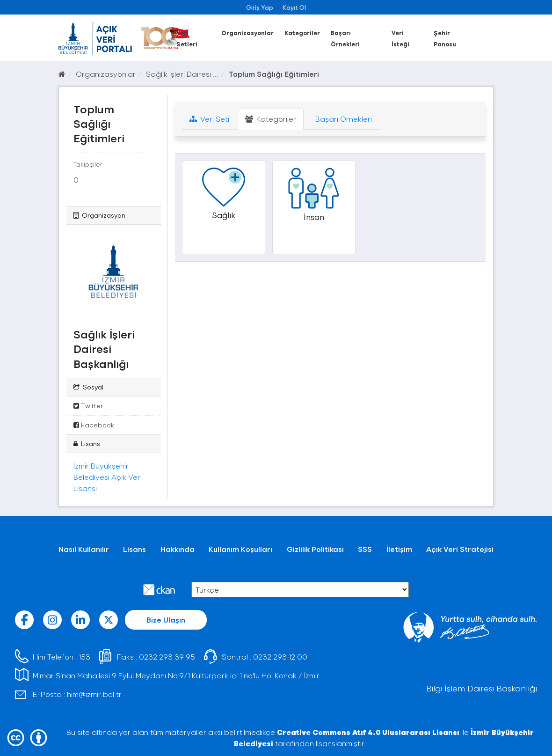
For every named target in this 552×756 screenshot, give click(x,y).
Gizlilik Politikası (315, 549)
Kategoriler (302, 33)
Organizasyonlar (247, 33)
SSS (365, 549)
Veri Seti (209, 119)
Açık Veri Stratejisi (460, 549)
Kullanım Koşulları (240, 549)
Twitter (88, 406)
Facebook (94, 425)
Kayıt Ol (294, 7)
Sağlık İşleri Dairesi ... (182, 74)
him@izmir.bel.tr (94, 694)
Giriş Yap (260, 7)
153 (84, 657)
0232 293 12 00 (280, 657)
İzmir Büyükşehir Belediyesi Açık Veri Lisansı (108, 477)
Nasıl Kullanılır (84, 549)
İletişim (399, 549)
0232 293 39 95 (167, 657)
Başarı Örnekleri (343, 119)
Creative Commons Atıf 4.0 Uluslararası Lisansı (368, 732)
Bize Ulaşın (166, 620)
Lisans (134, 549)
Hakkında (178, 549)
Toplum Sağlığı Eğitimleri (274, 74)
